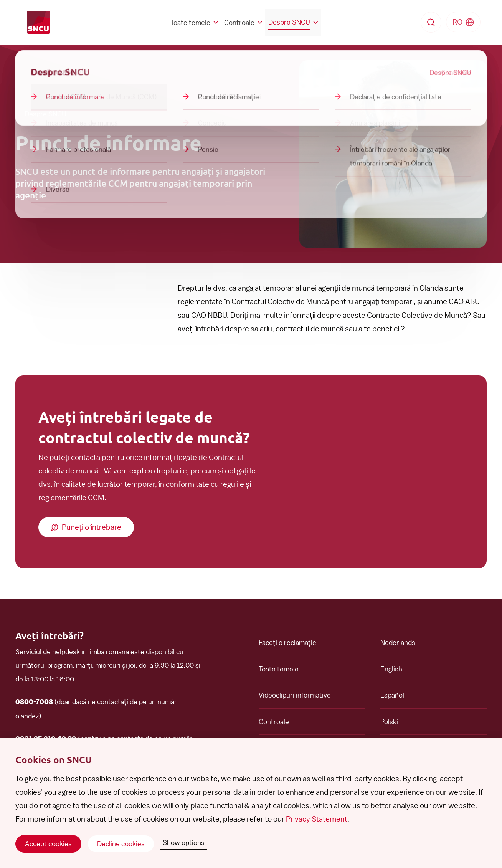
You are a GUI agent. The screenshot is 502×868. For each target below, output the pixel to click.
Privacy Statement (317, 819)
